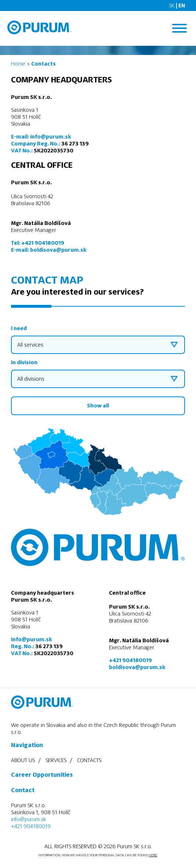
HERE (153, 855)
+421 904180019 (43, 243)
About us (23, 760)
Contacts (89, 760)
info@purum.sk (50, 137)
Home (18, 64)
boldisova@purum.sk (58, 250)
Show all (98, 406)
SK (172, 5)
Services (56, 760)
